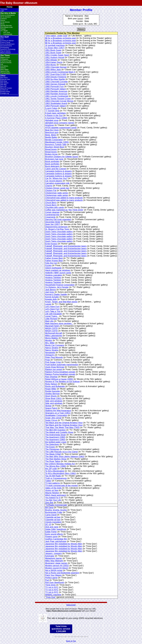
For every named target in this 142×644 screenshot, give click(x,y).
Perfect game (51, 578)
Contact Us (4, 90)
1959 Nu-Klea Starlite (55, 79)
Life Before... (5, 66)
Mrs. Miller (50, 343)
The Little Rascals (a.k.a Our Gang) (62, 452)
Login (2, 11)
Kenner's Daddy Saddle (56, 294)
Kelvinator (50, 556)
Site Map (4, 85)
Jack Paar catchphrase (56, 541)
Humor (3, 20)
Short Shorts (51, 396)
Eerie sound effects (54, 534)
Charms (49, 186)
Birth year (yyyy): (76, 19)
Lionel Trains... (52, 316)
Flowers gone (51, 537)
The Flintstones (52, 449)
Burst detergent (52, 166)
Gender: (80, 21)
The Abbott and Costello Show (59, 432)
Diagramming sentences (56, 227)
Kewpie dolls (51, 299)
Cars (2, 39)
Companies (4, 59)
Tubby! (48, 481)
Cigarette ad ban (53, 517)
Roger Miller (51, 389)
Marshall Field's (52, 326)
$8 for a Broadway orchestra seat (60, 38)
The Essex (50, 447)
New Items (4, 78)
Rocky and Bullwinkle (55, 386)
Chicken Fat (51, 190)
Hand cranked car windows (58, 270)
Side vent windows (54, 401)
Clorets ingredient (53, 522)
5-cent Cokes (51, 108)
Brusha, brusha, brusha (56, 510)
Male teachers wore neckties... (59, 323)
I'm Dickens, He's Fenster (57, 287)
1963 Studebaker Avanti (56, 103)
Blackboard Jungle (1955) (57, 142)
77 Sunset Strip (52, 111)
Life (2, 64)
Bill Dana (49, 508)
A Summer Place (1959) (56, 118)
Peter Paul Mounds (54, 357)
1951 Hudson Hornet (55, 57)
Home (9, 7)
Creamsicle (50, 217)
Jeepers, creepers (53, 553)
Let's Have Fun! (52, 307)
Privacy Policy (5, 91)
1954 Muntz (51, 65)
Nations (3, 68)
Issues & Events (6, 63)
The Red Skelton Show (56, 459)
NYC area (7, 32)
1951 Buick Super (53, 50)
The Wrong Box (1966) (56, 466)
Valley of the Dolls (53, 488)
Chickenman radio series (57, 193)
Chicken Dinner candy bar (57, 188)
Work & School (6, 53)
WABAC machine (53, 595)
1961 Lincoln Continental (57, 96)
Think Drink (50, 585)
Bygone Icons (5, 57)
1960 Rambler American (56, 91)
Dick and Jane (52, 527)
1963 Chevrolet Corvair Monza (59, 101)
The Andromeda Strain (56, 435)
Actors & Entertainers (8, 15)
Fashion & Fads (6, 61)
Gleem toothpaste (53, 268)
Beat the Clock (52, 130)
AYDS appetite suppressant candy (61, 128)
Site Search (4, 83)
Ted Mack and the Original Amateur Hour (64, 423)
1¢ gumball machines (55, 45)
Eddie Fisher (51, 532)
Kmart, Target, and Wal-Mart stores (61, 302)
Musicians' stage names (56, 563)
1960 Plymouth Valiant (56, 89)
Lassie (48, 304)
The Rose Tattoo (53, 461)
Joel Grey (50, 292)
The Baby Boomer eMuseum (19, 3)
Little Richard (51, 319)
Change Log (5, 93)
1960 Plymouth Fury (54, 86)
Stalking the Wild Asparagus (58, 411)
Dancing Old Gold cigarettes (58, 220)
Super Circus (51, 420)
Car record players (54, 181)
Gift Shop (4, 81)
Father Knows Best (54, 258)
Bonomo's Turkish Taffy (56, 145)
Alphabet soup (52, 120)
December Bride (53, 222)
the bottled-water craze (56, 442)
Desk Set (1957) (53, 224)
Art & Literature (6, 17)
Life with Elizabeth (54, 314)
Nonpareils (50, 353)
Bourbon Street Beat (55, 147)
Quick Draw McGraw (55, 367)
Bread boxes (51, 149)
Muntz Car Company (55, 345)
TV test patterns (53, 483)
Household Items (6, 46)
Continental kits (52, 215)
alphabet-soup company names (60, 123)
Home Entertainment (7, 44)
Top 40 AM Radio (53, 476)
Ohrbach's (50, 355)
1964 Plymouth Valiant (56, 106)
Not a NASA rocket (54, 570)
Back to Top (71, 641)
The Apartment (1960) (55, 437)
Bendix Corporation (54, 140)
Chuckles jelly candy (55, 207)
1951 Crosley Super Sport (57, 55)
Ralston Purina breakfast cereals (60, 372)
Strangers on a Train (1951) (58, 413)
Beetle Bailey (51, 137)
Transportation (5, 73)
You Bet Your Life (53, 500)
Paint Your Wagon (53, 575)
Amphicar (50, 125)
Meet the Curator (6, 88)
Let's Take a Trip (53, 311)
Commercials (8, 34)
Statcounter (71, 605)
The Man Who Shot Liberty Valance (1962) (65, 457)
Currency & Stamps (7, 41)
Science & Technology (8, 49)
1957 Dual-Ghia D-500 (56, 74)
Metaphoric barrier (54, 558)
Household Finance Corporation (60, 285)
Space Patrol (51, 408)
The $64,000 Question (55, 430)
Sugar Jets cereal (53, 418)
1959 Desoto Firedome (56, 77)
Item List (3, 86)
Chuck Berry (51, 203)
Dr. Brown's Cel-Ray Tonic (57, 229)
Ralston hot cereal (54, 369)
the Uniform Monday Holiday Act (60, 464)
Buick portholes (52, 161)
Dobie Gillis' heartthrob (56, 529)
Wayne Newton (52, 493)
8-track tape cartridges (56, 113)
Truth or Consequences (56, 478)
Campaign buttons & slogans (58, 171)
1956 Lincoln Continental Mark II (60, 72)
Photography (5, 48)
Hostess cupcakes (54, 275)
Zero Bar (49, 502)
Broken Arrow (51, 154)
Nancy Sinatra (52, 348)
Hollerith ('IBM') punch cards (58, 273)
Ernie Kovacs (51, 244)
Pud (47, 580)
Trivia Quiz (4, 9)
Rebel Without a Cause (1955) (59, 379)
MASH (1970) (51, 328)
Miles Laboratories (54, 336)
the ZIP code (51, 469)
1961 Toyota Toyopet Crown (58, 99)
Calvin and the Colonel (56, 169)
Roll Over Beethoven (55, 583)
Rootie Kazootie (53, 391)
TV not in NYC (52, 587)
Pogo (48, 360)
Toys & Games (5, 51)
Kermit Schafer (52, 297)
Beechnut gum (52, 132)
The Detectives (52, 444)
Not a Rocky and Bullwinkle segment (62, 573)
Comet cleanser (52, 212)
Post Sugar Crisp (53, 362)
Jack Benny (51, 290)
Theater (3, 29)
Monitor (49, 340)
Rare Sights (5, 70)
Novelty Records (6, 26)
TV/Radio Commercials (56, 505)
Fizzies (48, 265)
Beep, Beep (51, 135)
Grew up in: (78, 24)
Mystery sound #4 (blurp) (57, 568)
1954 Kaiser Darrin (54, 62)
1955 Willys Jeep (53, 70)
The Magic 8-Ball (53, 454)
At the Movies (5, 22)
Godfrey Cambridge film (56, 539)
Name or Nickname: (74, 16)
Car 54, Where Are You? (56, 178)
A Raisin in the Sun (54, 116)
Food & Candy (5, 42)
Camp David (51, 515)
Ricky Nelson (51, 384)
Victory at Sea (52, 490)
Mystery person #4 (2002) (57, 566)
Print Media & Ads (7, 27)
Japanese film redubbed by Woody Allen (64, 544)
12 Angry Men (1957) (55, 48)
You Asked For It (53, 498)
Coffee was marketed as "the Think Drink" (64, 210)
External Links (5, 79)
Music (3, 24)
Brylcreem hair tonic (54, 159)
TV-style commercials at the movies (62, 486)
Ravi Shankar (51, 377)
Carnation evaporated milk (57, 183)
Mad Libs (49, 321)
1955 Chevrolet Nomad (56, 67)
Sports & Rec (5, 71)
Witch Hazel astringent (56, 495)
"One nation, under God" (56, 36)
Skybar (48, 406)
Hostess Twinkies (53, 278)
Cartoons (4, 19)
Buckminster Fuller (54, 512)
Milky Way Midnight (54, 561)
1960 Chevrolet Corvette (56, 82)
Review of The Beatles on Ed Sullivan (63, 382)
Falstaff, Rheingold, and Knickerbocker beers (66, 246)
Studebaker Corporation (56, 415)
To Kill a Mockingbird (55, 471)
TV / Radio (4, 31)
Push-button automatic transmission (62, 365)
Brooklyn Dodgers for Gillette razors (62, 157)
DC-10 (48, 524)
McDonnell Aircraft (54, 333)
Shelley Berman (53, 394)
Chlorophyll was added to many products (64, 198)
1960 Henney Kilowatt (55, 84)
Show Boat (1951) (53, 398)
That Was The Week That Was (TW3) (62, 427)
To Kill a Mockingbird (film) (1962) (61, 473)
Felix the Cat (51, 263)
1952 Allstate (51, 60)
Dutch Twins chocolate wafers (59, 232)
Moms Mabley (52, 338)
